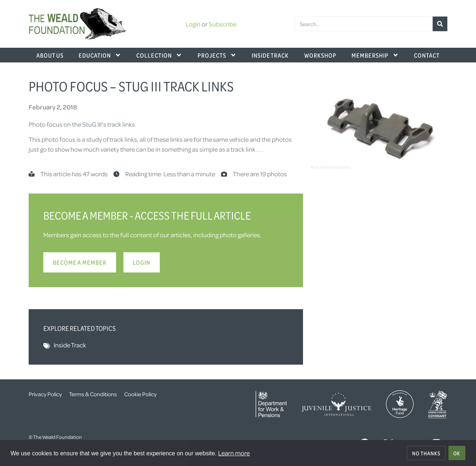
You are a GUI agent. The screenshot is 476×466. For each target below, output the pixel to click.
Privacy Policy (45, 394)
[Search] (440, 24)
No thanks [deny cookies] (426, 453)
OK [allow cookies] (457, 453)
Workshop (320, 55)
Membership (375, 55)
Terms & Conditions (93, 394)
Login (193, 24)
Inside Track (270, 55)
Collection (159, 55)
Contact (427, 55)
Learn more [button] (234, 453)
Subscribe (223, 24)
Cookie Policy (140, 394)
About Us (50, 55)
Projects (217, 55)
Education (100, 55)
